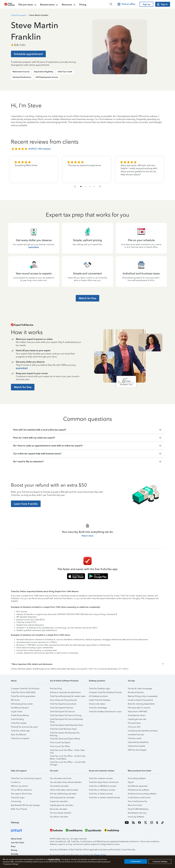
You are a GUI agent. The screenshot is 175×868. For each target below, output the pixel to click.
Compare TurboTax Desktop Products (105, 692)
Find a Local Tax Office (60, 746)
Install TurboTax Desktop (100, 700)
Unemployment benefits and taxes (143, 731)
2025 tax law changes (137, 750)
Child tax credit (135, 738)
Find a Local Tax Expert (60, 743)
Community (16, 801)
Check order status (97, 704)
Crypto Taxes (17, 712)
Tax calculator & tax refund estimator (66, 782)
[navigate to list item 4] (85, 186)
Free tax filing (56, 689)
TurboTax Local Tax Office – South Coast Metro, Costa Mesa (68, 756)
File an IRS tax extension (22, 790)
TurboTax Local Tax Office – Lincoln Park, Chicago (68, 762)
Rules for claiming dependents (141, 704)
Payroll (131, 782)
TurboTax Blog (17, 719)
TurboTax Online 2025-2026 (23, 692)
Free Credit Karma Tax (137, 801)
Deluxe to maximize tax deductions (65, 692)
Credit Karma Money (20, 715)
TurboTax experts (18, 15)
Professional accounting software (142, 794)
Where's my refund (19, 786)
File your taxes (28, 5)
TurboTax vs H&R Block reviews (103, 786)
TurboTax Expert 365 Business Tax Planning (65, 733)
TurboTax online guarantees (23, 696)
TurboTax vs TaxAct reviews (101, 794)
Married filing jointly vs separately (143, 696)
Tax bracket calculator (59, 786)
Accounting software (137, 778)
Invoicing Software (136, 817)
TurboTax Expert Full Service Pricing (66, 715)
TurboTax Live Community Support (26, 778)
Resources (69, 5)
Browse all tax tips (136, 692)
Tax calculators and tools (61, 778)
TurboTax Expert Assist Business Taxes (66, 725)
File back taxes (134, 723)
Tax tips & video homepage (140, 689)
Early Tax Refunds (19, 735)
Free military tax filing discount (63, 700)
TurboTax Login (18, 798)
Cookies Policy (54, 859)
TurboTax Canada (19, 723)
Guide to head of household (140, 700)
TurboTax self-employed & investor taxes (68, 696)
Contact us (16, 782)
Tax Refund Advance (20, 708)
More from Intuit (135, 805)
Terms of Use (100, 855)
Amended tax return (137, 715)
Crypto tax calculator (59, 801)
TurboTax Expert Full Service (62, 712)
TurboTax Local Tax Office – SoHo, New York (67, 751)
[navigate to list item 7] (90, 186)
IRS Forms (15, 700)
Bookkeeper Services (137, 813)
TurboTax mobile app (20, 731)
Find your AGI (134, 727)
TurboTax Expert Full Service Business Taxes (66, 720)
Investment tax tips (136, 735)
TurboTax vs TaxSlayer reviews (102, 790)
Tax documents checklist (60, 813)
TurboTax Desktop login (99, 689)
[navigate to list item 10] (94, 186)
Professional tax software (138, 790)
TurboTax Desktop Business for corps (105, 712)
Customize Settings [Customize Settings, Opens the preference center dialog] (160, 861)
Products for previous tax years (24, 727)
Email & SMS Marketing (138, 809)
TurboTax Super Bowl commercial (104, 782)
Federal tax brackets (137, 746)
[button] (87, 664)
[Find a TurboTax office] (127, 4)
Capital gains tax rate (137, 719)
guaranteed (33, 247)
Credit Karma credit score (139, 798)
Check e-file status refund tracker (64, 790)
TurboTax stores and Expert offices (65, 739)
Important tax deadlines (138, 742)
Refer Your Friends (19, 809)
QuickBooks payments (138, 786)
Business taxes (49, 5)
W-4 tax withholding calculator (63, 794)
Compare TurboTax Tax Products (25, 689)
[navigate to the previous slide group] (75, 186)
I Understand (136, 861)
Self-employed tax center (22, 704)
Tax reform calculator (59, 817)
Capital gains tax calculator (62, 805)
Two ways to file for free (21, 794)
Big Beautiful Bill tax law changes (25, 805)
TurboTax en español (20, 738)
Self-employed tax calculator (62, 798)
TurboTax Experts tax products (63, 704)
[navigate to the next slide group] (100, 186)
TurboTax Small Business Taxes (63, 729)
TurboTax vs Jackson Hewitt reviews (104, 798)
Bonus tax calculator (59, 809)
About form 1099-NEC (138, 712)
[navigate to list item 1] (81, 186)
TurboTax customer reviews (101, 778)
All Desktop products (98, 696)
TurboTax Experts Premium (62, 708)
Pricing (83, 5)
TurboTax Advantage (98, 708)
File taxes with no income (139, 708)
